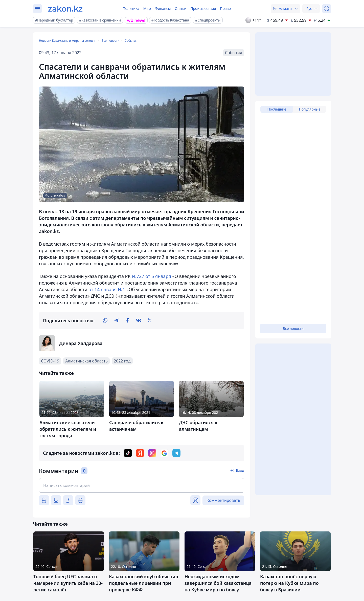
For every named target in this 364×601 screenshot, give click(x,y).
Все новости (111, 41)
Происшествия (203, 8)
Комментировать (223, 500)
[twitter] (150, 320)
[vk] (139, 320)
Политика (131, 8)
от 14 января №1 (107, 289)
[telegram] (116, 320)
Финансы (163, 8)
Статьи (180, 8)
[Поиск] (327, 9)
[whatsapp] (105, 320)
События (131, 41)
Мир (147, 8)
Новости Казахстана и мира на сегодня (68, 41)
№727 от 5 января (151, 276)
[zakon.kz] (65, 9)
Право (225, 8)
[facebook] (127, 320)
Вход (240, 470)
